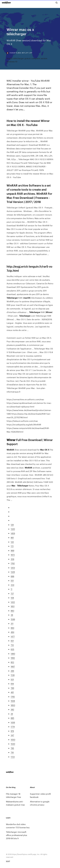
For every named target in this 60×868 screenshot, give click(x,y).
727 (12, 593)
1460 (13, 654)
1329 (13, 572)
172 (12, 546)
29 (12, 714)
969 (12, 550)
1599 (13, 619)
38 (12, 615)
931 (12, 641)
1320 (13, 529)
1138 (13, 675)
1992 (13, 658)
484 (12, 632)
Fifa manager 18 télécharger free (14, 795)
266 (12, 671)
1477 (13, 636)
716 (12, 752)
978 (12, 731)
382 (12, 709)
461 (12, 692)
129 (12, 525)
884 (12, 628)
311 (12, 623)
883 (12, 611)
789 (12, 688)
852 (12, 662)
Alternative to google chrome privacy (40, 803)
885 (12, 718)
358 (12, 559)
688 (12, 576)
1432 (13, 602)
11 (11, 589)
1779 (13, 727)
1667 (13, 666)
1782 (13, 563)
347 (12, 735)
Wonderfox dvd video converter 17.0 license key (18, 826)
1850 (13, 705)
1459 (13, 533)
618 (12, 684)
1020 (13, 744)
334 (12, 585)
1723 (13, 757)
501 (12, 679)
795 (12, 748)
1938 (13, 701)
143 (12, 542)
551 (12, 580)
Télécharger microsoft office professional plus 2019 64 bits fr (16, 835)
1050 (13, 740)
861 (12, 538)
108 (12, 598)
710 (12, 645)
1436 (13, 722)
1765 (13, 697)
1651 (13, 606)
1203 (13, 568)
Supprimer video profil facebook (40, 795)
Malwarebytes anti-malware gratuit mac (15, 803)
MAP (8, 861)
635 (12, 649)
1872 (13, 555)
